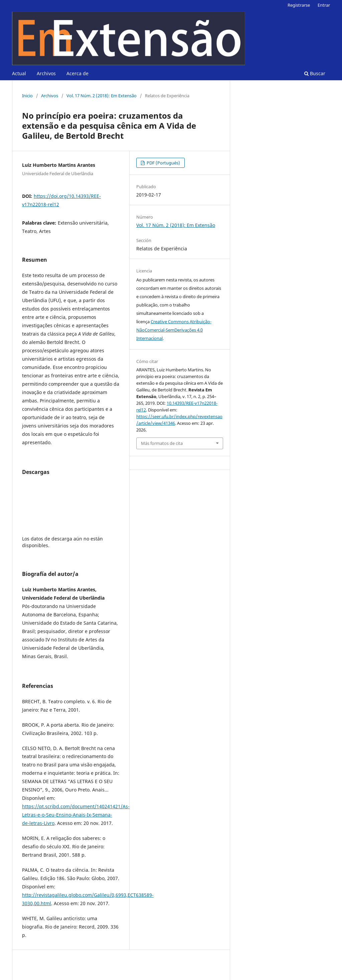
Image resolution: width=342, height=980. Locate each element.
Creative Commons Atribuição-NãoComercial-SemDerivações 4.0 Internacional (174, 330)
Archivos (46, 73)
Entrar (324, 5)
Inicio (27, 96)
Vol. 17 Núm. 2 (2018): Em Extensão (102, 96)
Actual (19, 73)
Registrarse (299, 5)
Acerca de (77, 73)
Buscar (315, 73)
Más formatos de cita (162, 443)
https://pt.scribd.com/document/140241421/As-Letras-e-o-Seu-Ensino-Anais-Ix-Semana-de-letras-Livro (76, 815)
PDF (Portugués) (163, 163)
